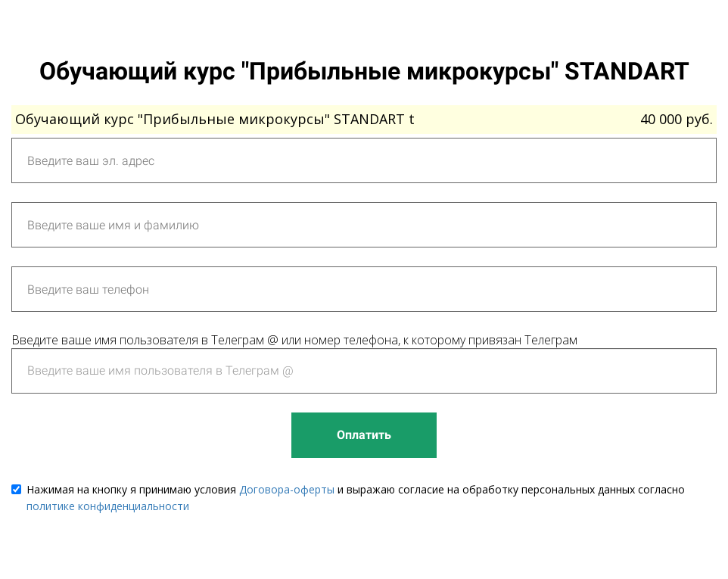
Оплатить (364, 435)
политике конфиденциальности (108, 506)
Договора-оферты (287, 489)
